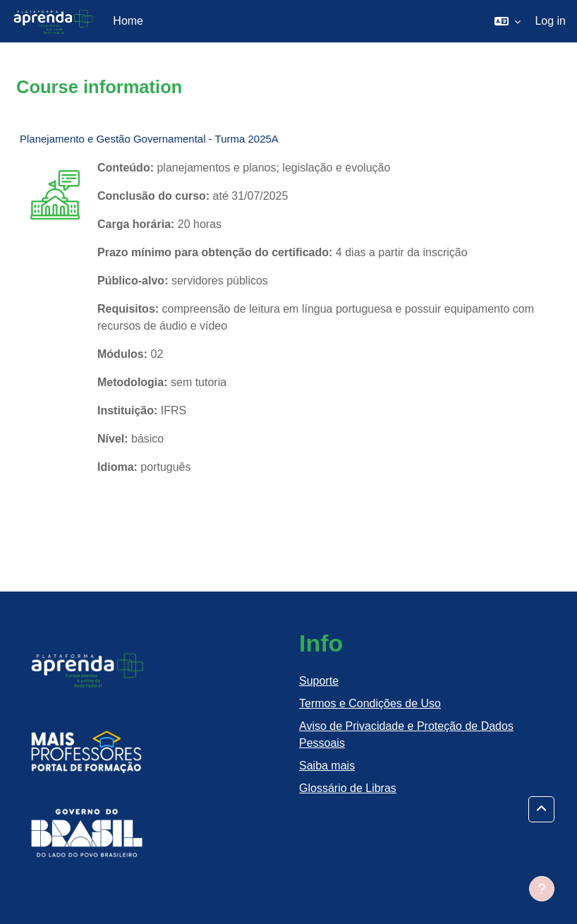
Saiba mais (327, 766)
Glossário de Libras (348, 788)
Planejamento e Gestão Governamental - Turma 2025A (149, 139)
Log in (550, 21)
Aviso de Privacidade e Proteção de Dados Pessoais (406, 734)
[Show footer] (542, 889)
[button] (508, 21)
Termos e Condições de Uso (370, 703)
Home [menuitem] (128, 21)
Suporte (319, 681)
